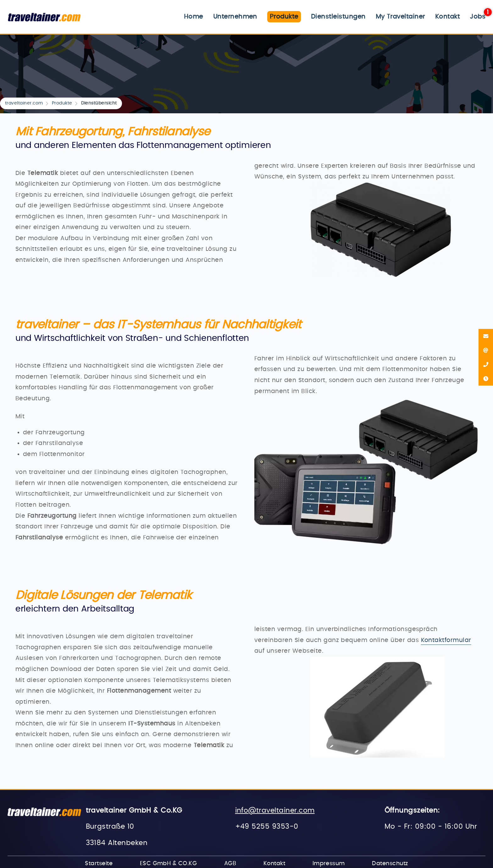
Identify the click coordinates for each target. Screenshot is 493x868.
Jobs (478, 17)
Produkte (62, 103)
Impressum (329, 864)
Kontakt (447, 17)
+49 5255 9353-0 (267, 827)
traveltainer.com (24, 103)
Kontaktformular (446, 640)
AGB (230, 864)
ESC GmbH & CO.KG (169, 864)
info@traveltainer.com (275, 811)
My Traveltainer (400, 17)
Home (194, 17)
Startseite (99, 864)
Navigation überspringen (168, 11)
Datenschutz (390, 864)
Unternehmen (235, 17)
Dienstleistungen (338, 17)
